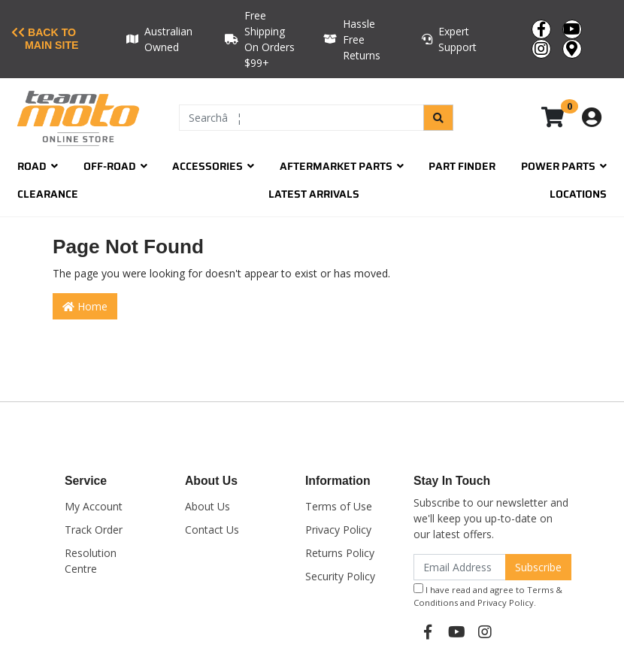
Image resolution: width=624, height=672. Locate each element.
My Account (94, 506)
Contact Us (212, 530)
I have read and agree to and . (488, 596)
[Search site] (438, 118)
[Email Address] (460, 567)
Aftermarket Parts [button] (342, 166)
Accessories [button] (213, 166)
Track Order (94, 530)
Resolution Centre (91, 561)
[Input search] (301, 118)
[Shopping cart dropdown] (564, 118)
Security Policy (340, 576)
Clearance (48, 194)
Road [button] (38, 166)
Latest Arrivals (314, 194)
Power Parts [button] (564, 166)
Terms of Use (339, 506)
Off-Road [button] (115, 166)
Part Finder (462, 166)
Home (85, 306)
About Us (207, 506)
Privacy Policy (338, 530)
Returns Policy (340, 553)
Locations (578, 194)
